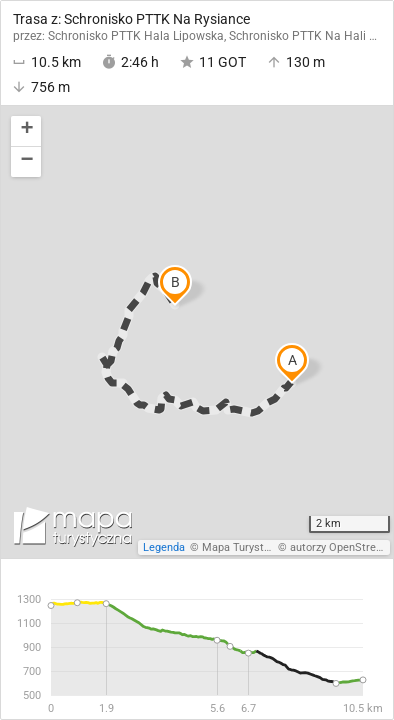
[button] (26, 131)
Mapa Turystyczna (247, 547)
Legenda (164, 547)
